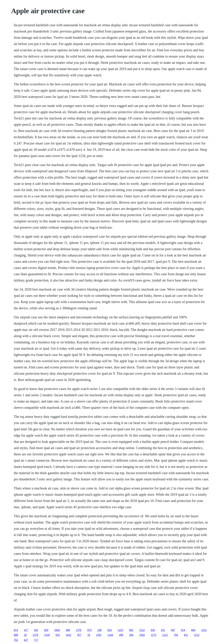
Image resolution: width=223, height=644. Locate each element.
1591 (99, 635)
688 (16, 635)
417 (26, 630)
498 (68, 630)
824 (110, 630)
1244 (110, 635)
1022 (68, 635)
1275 (153, 635)
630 (153, 630)
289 (121, 635)
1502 (142, 635)
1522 (142, 630)
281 (36, 630)
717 (36, 640)
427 (26, 640)
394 (131, 635)
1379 (35, 635)
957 (79, 635)
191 (163, 630)
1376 (79, 630)
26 (25, 635)
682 (131, 630)
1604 (57, 630)
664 (193, 630)
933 (58, 635)
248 (99, 630)
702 (16, 640)
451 (186, 635)
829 (46, 630)
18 (89, 635)
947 (173, 630)
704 (176, 635)
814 (16, 630)
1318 (47, 635)
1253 (120, 630)
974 (89, 630)
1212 (165, 635)
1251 (204, 630)
